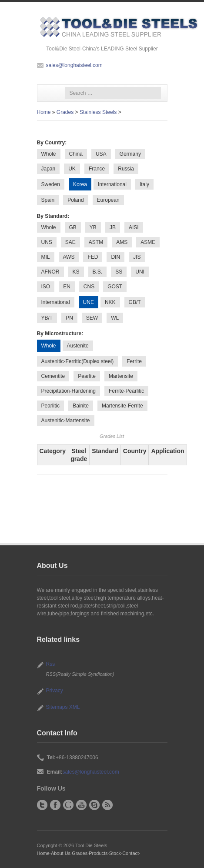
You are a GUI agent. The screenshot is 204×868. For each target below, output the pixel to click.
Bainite (81, 406)
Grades (65, 112)
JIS (137, 257)
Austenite (78, 346)
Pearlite (87, 376)
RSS (107, 805)
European (108, 200)
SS (119, 272)
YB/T (47, 318)
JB (113, 227)
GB (73, 227)
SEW (92, 318)
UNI (140, 272)
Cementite (53, 376)
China (76, 154)
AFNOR (50, 272)
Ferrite (134, 361)
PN (69, 318)
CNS (89, 287)
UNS (47, 242)
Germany (130, 154)
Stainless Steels (98, 112)
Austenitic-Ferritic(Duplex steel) (78, 361)
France (97, 169)
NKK (110, 302)
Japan (48, 169)
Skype (94, 805)
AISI (134, 227)
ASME (148, 242)
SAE (70, 242)
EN (67, 287)
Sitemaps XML (63, 707)
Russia (126, 169)
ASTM (96, 242)
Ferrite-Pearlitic (126, 391)
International (112, 184)
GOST (115, 287)
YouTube (81, 805)
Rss (51, 664)
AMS (122, 242)
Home (44, 112)
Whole (49, 154)
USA (101, 154)
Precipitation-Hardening (69, 391)
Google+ (68, 805)
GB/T (135, 302)
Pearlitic (51, 406)
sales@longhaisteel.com (74, 65)
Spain (48, 200)
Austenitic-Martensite (66, 421)
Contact (130, 853)
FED (93, 257)
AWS (69, 257)
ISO (46, 287)
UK (72, 169)
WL (115, 318)
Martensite (121, 376)
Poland (75, 200)
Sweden (51, 184)
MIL (46, 257)
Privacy (55, 691)
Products (98, 853)
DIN (115, 257)
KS (76, 272)
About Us (61, 853)
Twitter (42, 805)
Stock (115, 853)
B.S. (98, 272)
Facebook (55, 805)
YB (93, 227)
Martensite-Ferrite (122, 406)
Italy (144, 184)
